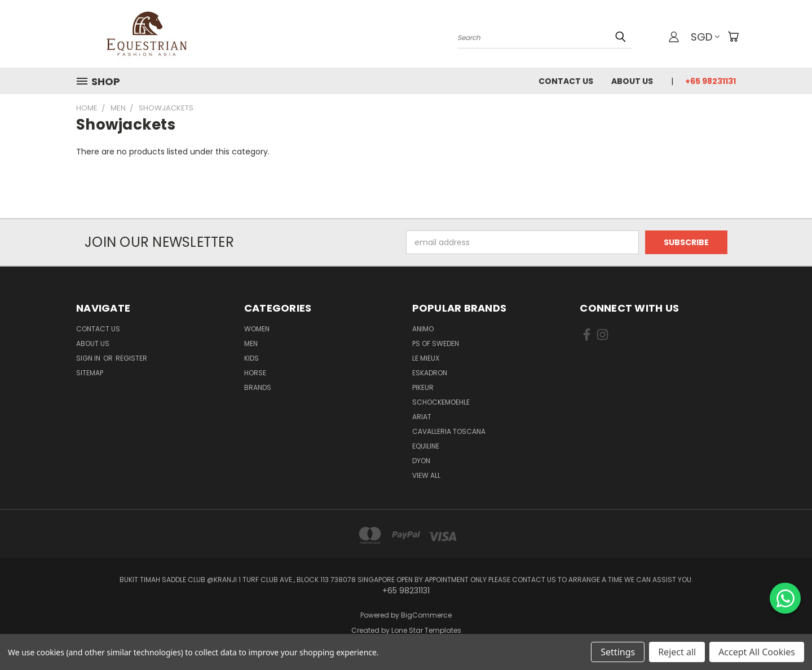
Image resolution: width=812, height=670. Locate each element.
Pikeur (423, 387)
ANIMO (423, 329)
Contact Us (566, 81)
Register (131, 358)
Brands (258, 387)
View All (426, 475)
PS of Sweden (436, 343)
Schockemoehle (441, 402)
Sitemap (90, 373)
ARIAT (422, 417)
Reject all (677, 652)
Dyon (421, 461)
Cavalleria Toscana (449, 431)
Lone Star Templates (426, 630)
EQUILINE (426, 446)
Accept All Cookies (757, 652)
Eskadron (430, 373)
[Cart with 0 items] (733, 37)
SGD (705, 37)
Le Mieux (426, 358)
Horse (255, 373)
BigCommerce (426, 615)
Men (251, 343)
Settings (618, 652)
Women (257, 329)
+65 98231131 (710, 81)
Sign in (89, 358)
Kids (251, 358)
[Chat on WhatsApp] (785, 598)
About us (632, 81)
